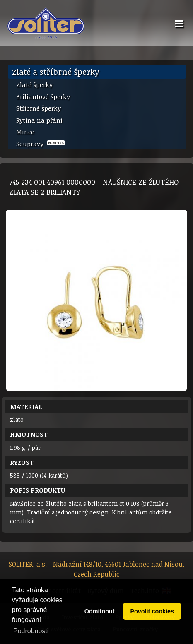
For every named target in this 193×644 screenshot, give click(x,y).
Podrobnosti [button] (31, 631)
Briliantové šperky (43, 96)
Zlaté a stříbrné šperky (56, 72)
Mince (25, 132)
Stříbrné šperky (39, 108)
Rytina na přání (39, 120)
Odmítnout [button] (100, 611)
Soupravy (41, 144)
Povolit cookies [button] (152, 611)
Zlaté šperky (34, 84)
